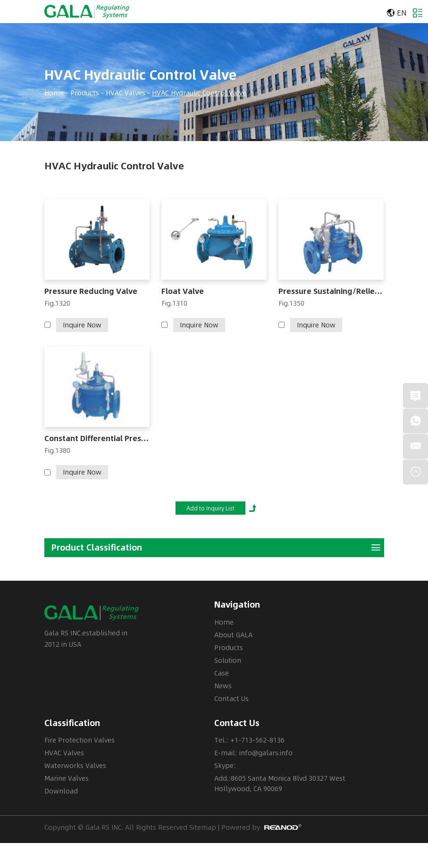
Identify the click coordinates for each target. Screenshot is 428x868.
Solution (228, 660)
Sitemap (203, 827)
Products (85, 93)
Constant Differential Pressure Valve (97, 438)
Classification (72, 723)
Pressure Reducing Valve (91, 291)
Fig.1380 (57, 450)
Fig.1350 (291, 303)
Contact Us (231, 698)
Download (61, 791)
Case (222, 673)
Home (54, 93)
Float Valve (183, 291)
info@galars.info (266, 753)
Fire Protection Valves (80, 740)
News (223, 686)
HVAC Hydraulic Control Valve (140, 75)
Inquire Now (82, 325)
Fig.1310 (174, 303)
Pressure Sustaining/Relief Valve (331, 291)
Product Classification (216, 547)
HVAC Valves (126, 93)
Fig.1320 (57, 303)
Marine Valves (67, 778)
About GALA (233, 635)
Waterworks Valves (75, 765)
